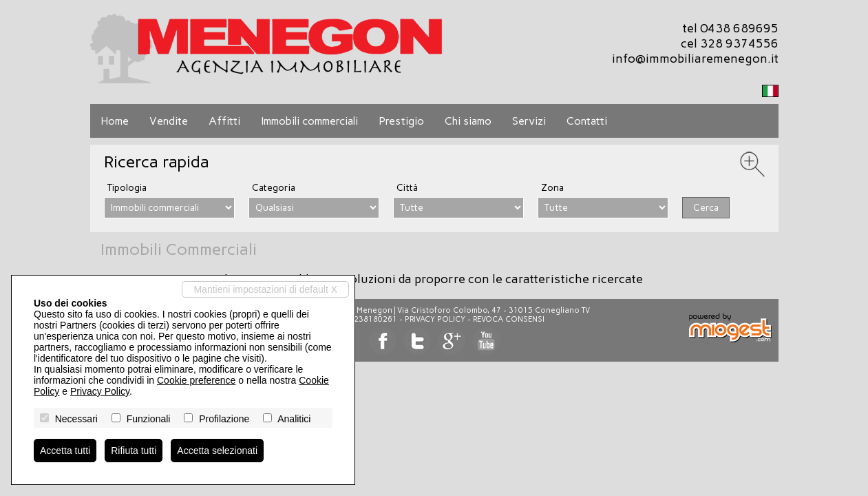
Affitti (224, 121)
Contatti (587, 121)
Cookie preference (196, 380)
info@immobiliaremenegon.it (695, 59)
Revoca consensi (509, 319)
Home (115, 121)
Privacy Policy (435, 319)
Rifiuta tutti (134, 451)
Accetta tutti (65, 451)
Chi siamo (468, 121)
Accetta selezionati (217, 451)
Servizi (529, 121)
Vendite (169, 121)
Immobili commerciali (309, 121)
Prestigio (401, 121)
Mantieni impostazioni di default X (265, 289)
